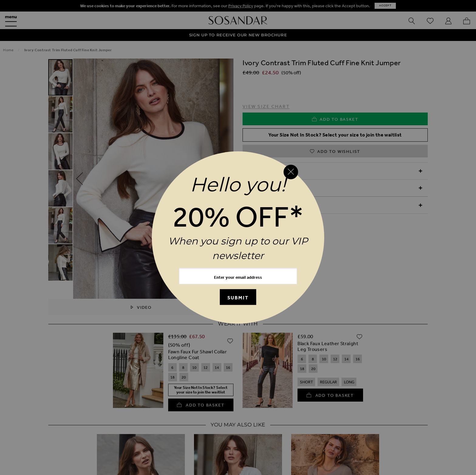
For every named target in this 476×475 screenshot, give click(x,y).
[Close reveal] (291, 172)
